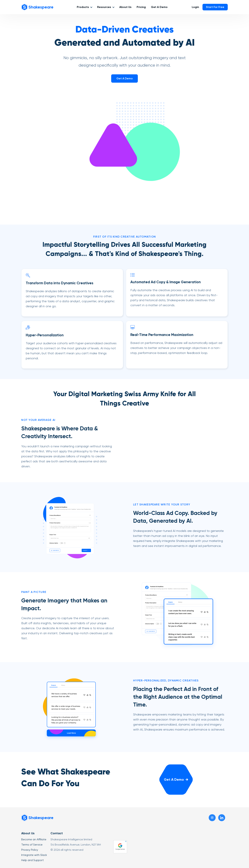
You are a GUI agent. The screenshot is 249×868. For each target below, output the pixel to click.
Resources (104, 7)
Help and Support (33, 860)
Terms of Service (32, 845)
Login (195, 7)
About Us (125, 7)
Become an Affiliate (34, 839)
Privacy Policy (30, 850)
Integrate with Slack (34, 855)
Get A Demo (159, 7)
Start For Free (215, 7)
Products (83, 7)
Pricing (141, 7)
